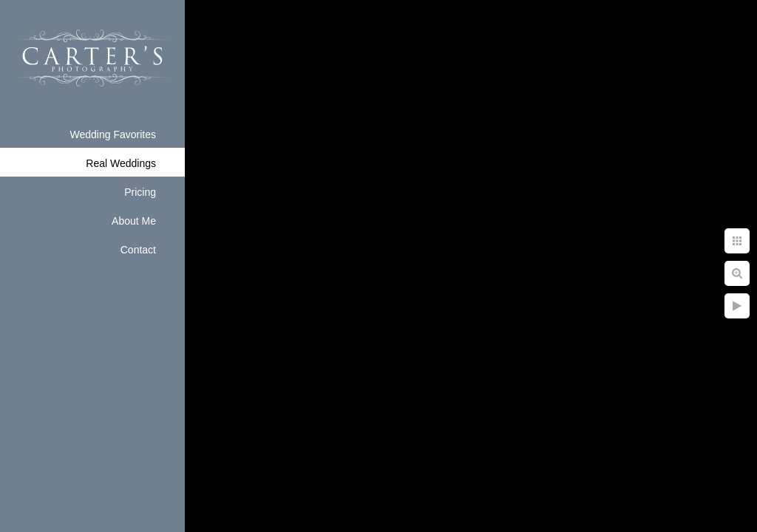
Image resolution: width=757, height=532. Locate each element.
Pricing (140, 192)
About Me (134, 221)
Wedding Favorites (113, 134)
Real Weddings (121, 163)
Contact (138, 250)
